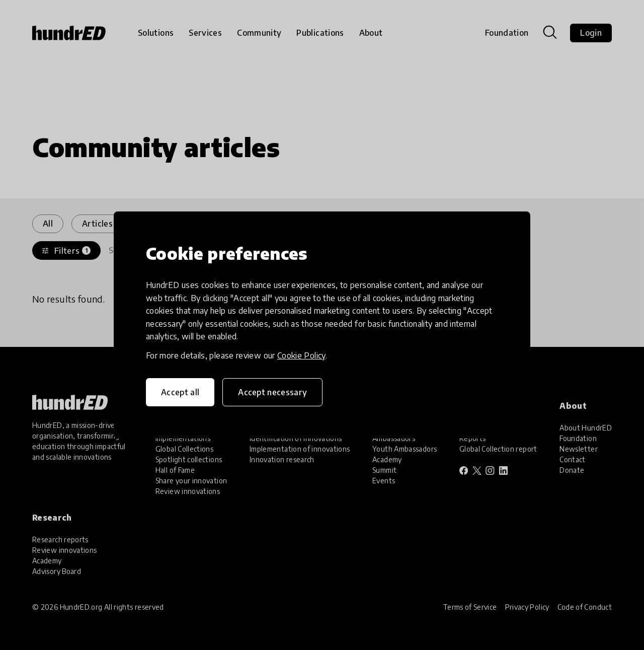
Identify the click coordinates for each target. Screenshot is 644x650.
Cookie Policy (301, 355)
